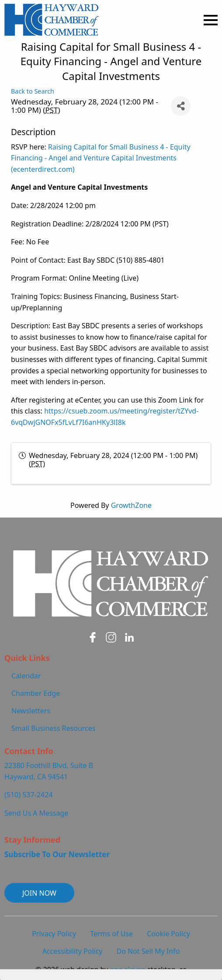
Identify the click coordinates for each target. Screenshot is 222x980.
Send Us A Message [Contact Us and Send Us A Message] (36, 813)
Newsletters (31, 711)
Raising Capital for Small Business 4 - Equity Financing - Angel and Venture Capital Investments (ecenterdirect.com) (101, 158)
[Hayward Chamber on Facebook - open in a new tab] (93, 637)
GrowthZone (131, 505)
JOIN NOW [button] (39, 893)
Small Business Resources (53, 728)
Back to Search (33, 91)
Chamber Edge (36, 693)
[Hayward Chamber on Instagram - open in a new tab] (111, 637)
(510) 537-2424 (28, 795)
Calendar (26, 676)
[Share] (181, 106)
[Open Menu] (211, 20)
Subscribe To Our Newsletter (57, 854)
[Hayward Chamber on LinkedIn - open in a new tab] (129, 637)
